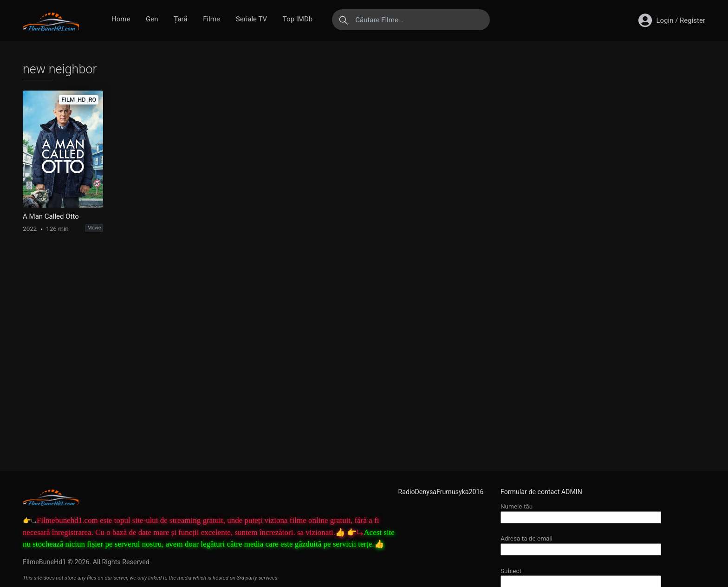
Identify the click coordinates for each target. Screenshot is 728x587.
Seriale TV (251, 19)
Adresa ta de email (581, 544)
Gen (152, 19)
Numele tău (581, 512)
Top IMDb (298, 19)
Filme (211, 19)
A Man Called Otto (51, 216)
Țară (180, 19)
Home (121, 19)
